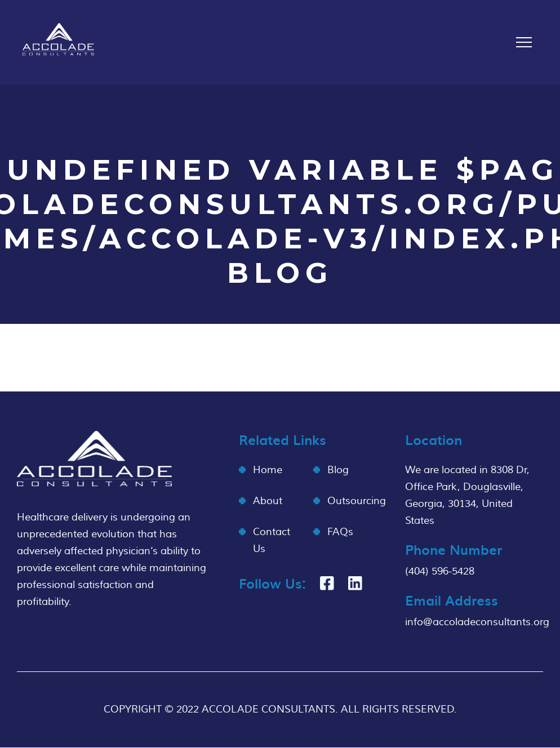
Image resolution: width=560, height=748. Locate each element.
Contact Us (272, 540)
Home (268, 470)
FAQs (340, 532)
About (268, 501)
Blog (338, 470)
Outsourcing (357, 501)
